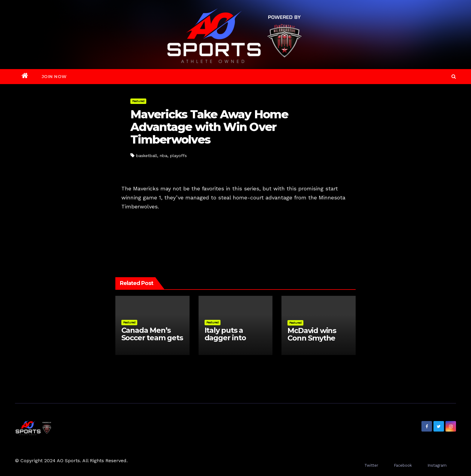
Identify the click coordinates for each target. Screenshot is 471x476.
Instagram (437, 465)
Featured (138, 101)
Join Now (54, 77)
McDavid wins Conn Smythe (312, 334)
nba (164, 156)
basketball (147, 156)
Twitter (371, 465)
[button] (454, 76)
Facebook (403, 465)
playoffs (178, 156)
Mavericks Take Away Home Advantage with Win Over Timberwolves (209, 127)
